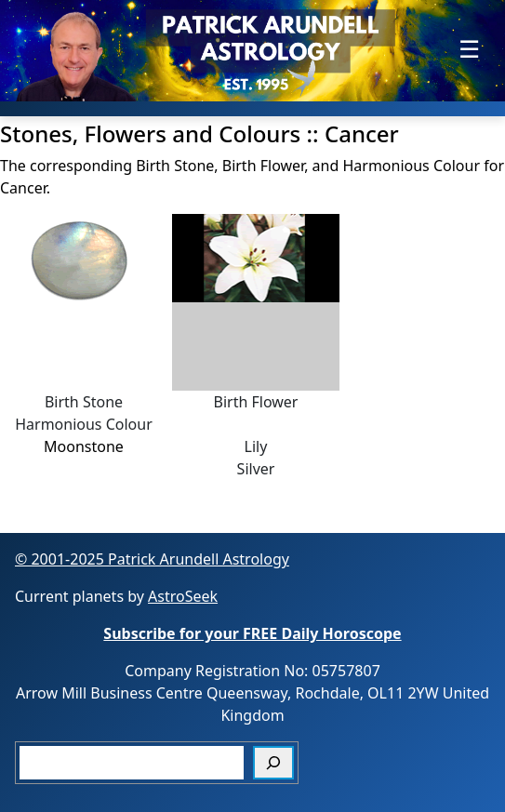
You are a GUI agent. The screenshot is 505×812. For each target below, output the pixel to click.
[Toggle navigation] (469, 49)
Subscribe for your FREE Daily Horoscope (252, 633)
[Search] (273, 763)
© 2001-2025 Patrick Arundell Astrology (152, 559)
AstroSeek (183, 596)
